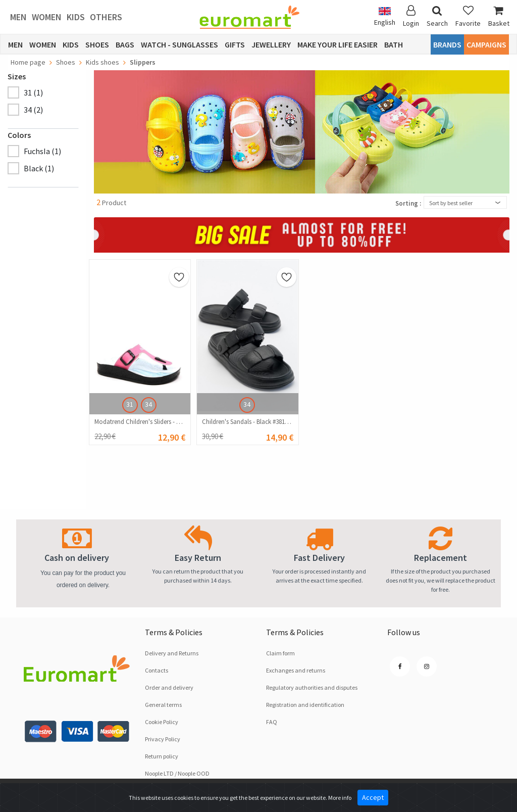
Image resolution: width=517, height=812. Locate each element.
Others (106, 17)
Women (47, 17)
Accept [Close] (373, 797)
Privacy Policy (163, 739)
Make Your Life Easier (338, 44)
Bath (394, 44)
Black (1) (39, 168)
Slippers (143, 62)
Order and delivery (169, 687)
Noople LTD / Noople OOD (177, 773)
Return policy (162, 756)
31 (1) (33, 92)
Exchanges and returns (296, 670)
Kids (76, 17)
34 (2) (33, 110)
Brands (447, 44)
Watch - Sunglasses (179, 44)
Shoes (97, 44)
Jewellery (271, 44)
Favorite (468, 16)
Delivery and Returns (172, 653)
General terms (163, 705)
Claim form (280, 653)
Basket (499, 16)
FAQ (272, 722)
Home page (28, 62)
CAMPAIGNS (486, 44)
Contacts (157, 670)
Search (437, 16)
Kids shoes (102, 62)
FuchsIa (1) (42, 151)
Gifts (235, 44)
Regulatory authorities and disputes (312, 687)
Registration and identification (305, 705)
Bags (125, 44)
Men (18, 17)
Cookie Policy (162, 722)
